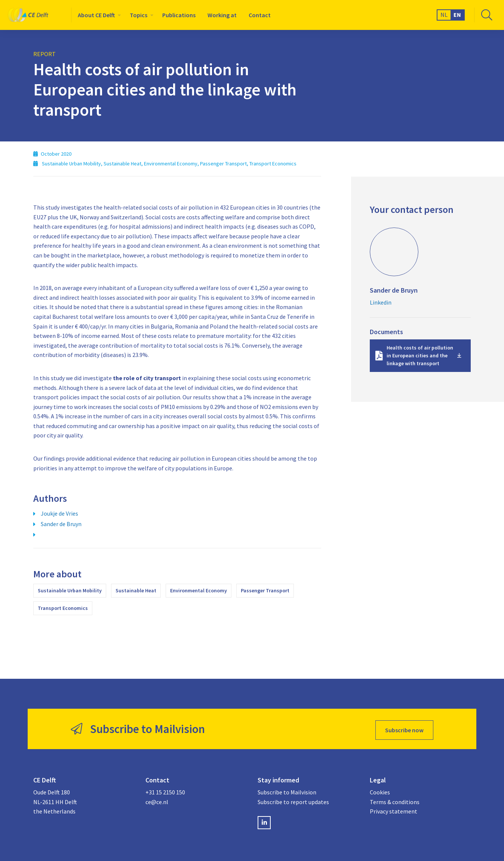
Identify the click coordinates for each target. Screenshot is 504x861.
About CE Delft (96, 15)
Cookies (380, 790)
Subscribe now (404, 728)
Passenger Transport (265, 590)
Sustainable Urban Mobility (70, 590)
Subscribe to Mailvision (287, 790)
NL (444, 15)
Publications (179, 15)
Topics (139, 15)
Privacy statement (394, 809)
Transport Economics (63, 608)
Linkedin (381, 302)
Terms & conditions (395, 800)
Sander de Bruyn (61, 524)
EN (457, 15)
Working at (222, 15)
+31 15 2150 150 (165, 790)
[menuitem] (98, 15)
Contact (260, 15)
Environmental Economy (199, 590)
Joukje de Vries (59, 513)
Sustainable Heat (136, 590)
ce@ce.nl (157, 800)
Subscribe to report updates (293, 800)
